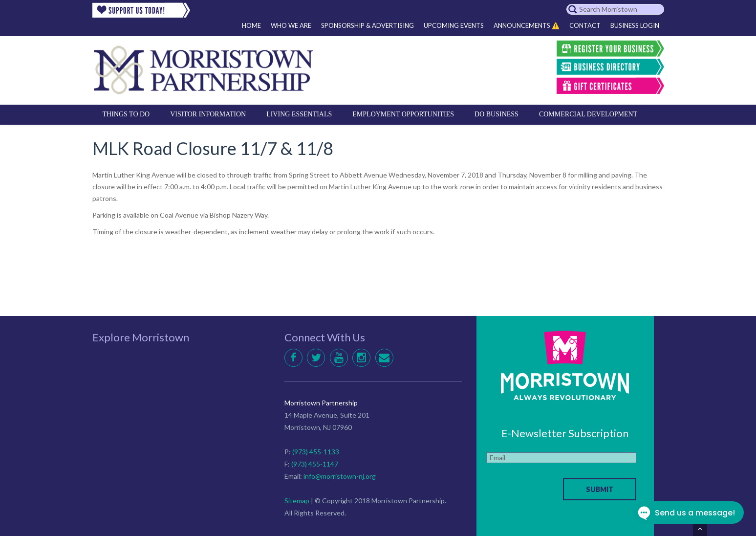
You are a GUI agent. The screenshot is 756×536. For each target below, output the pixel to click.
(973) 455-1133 (316, 452)
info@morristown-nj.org (340, 476)
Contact (585, 25)
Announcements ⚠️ (527, 25)
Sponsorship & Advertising (367, 25)
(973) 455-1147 (315, 464)
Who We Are (291, 25)
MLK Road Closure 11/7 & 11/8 (213, 148)
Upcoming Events (454, 25)
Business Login (635, 25)
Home (251, 25)
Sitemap (297, 501)
